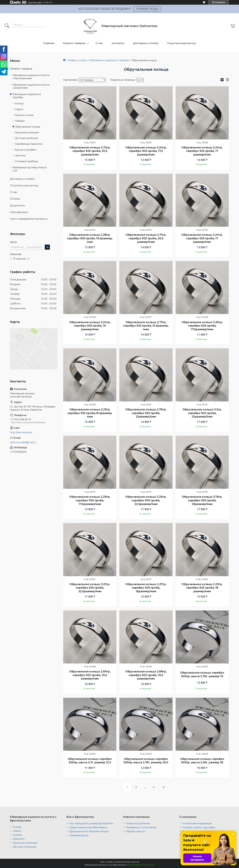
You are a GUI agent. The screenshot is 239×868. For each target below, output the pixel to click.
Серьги (19, 109)
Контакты (118, 43)
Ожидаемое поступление (141, 827)
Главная (49, 43)
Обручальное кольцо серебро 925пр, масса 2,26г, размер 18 (202, 761)
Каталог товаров (74, 43)
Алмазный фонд (79, 835)
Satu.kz (136, 862)
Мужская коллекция (27, 132)
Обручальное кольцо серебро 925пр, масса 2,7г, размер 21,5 (90, 761)
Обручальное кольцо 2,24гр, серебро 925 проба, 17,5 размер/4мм (146, 151)
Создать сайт (35, 2)
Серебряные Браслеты (29, 144)
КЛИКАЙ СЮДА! (147, 9)
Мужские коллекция (25, 843)
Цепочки (20, 156)
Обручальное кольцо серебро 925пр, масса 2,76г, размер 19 (202, 674)
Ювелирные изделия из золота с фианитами (31, 86)
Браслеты (19, 839)
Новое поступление (138, 823)
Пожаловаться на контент (141, 865)
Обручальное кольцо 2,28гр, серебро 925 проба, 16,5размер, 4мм (90, 238)
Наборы (20, 121)
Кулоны (17, 835)
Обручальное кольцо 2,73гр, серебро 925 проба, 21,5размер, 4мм (146, 326)
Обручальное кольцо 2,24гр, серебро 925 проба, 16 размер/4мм (90, 326)
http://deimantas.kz (21, 432)
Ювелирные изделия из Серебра (109, 60)
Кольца (19, 104)
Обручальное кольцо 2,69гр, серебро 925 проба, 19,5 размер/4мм (90, 675)
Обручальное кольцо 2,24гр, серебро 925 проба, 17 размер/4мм (202, 151)
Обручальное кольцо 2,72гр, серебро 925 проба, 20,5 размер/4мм (90, 151)
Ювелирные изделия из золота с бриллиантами (31, 77)
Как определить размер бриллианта (91, 823)
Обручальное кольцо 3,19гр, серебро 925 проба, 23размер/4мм (202, 500)
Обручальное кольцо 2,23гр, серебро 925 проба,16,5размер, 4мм (90, 413)
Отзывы (15, 199)
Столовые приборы (26, 161)
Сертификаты (19, 212)
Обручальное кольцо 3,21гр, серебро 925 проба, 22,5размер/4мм (90, 588)
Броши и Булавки (26, 150)
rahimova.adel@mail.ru (23, 442)
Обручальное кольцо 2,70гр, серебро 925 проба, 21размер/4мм (146, 413)
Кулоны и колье (24, 115)
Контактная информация (197, 823)
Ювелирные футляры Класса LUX (30, 169)
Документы (17, 205)
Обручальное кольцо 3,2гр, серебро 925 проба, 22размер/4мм (202, 413)
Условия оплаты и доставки (199, 827)
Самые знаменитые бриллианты (88, 827)
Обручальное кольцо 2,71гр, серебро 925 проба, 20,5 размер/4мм (146, 238)
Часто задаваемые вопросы (29, 219)
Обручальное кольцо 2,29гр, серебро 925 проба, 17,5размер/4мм (90, 500)
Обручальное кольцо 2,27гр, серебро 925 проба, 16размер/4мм (146, 588)
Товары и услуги (77, 60)
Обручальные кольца (27, 127)
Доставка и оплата (146, 43)
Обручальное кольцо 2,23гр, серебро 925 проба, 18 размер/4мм (202, 588)
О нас (99, 43)
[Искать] (7, 26)
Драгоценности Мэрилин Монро (89, 831)
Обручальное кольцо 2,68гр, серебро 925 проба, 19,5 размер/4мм (146, 675)
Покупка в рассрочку (181, 43)
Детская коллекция (27, 138)
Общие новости (135, 831)
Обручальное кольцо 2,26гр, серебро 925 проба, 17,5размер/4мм (202, 326)
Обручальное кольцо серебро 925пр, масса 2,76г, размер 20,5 (146, 761)
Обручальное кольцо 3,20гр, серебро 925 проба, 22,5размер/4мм (146, 500)
